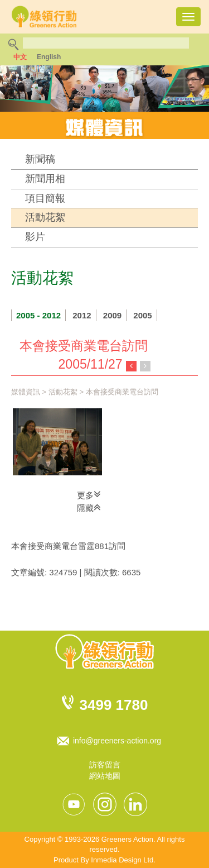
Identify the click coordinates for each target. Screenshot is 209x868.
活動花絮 (45, 217)
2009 (112, 315)
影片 (35, 237)
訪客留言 (105, 765)
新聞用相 (45, 179)
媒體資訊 (26, 392)
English (49, 57)
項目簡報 (45, 198)
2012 (82, 315)
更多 (89, 494)
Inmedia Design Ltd (122, 860)
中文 (20, 57)
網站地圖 (105, 776)
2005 (142, 315)
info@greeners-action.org (117, 741)
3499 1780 (114, 705)
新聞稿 (40, 159)
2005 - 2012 (38, 315)
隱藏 (89, 507)
